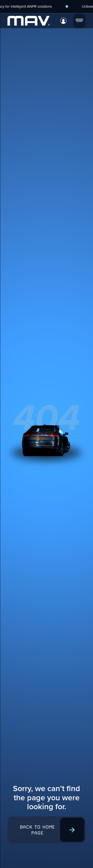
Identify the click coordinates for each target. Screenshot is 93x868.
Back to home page (37, 830)
